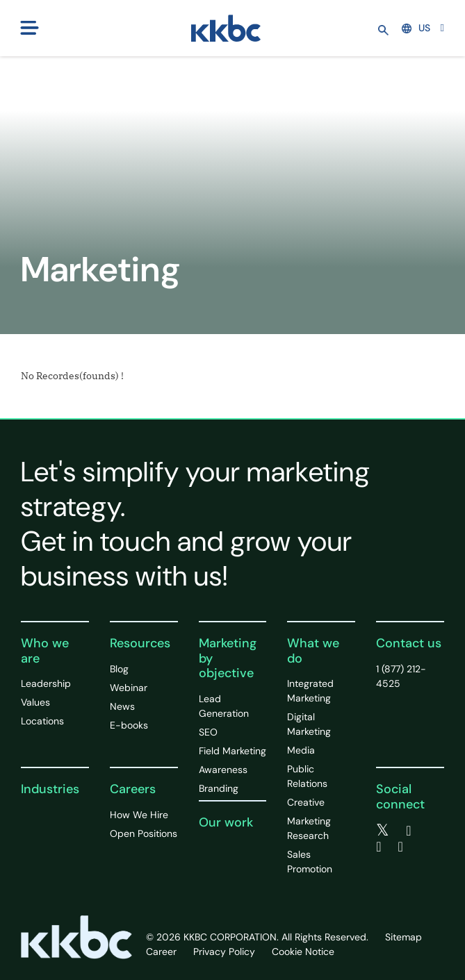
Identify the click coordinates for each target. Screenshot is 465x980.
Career (161, 952)
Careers (133, 789)
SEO (208, 732)
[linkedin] (378, 847)
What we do (313, 651)
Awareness (223, 770)
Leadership (46, 683)
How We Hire (139, 815)
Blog (119, 669)
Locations (42, 721)
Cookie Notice (303, 952)
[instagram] (401, 847)
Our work (226, 822)
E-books (129, 725)
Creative (306, 802)
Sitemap (403, 937)
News (122, 706)
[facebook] (408, 831)
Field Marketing (232, 751)
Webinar (129, 688)
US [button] (416, 28)
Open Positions (144, 833)
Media (301, 750)
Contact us (409, 643)
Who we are (45, 651)
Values (35, 702)
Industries (50, 789)
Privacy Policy (224, 952)
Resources (140, 643)
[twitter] (383, 831)
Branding (219, 788)
